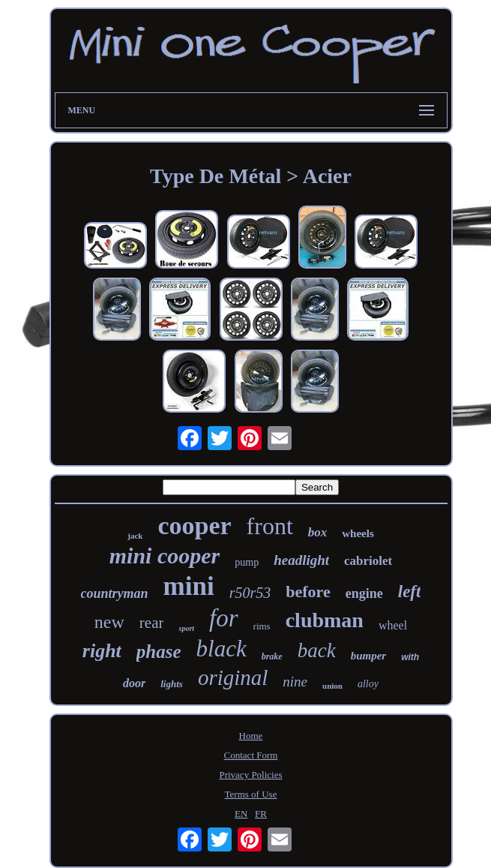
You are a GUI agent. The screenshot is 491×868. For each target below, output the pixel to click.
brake (272, 656)
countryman (115, 593)
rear (152, 623)
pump (247, 562)
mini (189, 586)
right (102, 651)
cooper (194, 526)
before (308, 592)
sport (186, 628)
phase (159, 652)
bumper (369, 656)
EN (241, 814)
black (222, 649)
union (332, 686)
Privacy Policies (250, 775)
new (109, 622)
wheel (393, 625)
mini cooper (165, 556)
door (134, 683)
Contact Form (251, 755)
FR (261, 814)
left (410, 592)
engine (364, 593)
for (224, 618)
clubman (325, 620)
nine (295, 682)
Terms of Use (251, 794)
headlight (301, 560)
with (410, 657)
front (270, 526)
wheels (358, 533)
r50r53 (250, 593)
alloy (368, 684)
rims (262, 626)
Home (251, 736)
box (318, 532)
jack (135, 536)
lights (172, 684)
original (233, 677)
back (317, 650)
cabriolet (368, 561)
